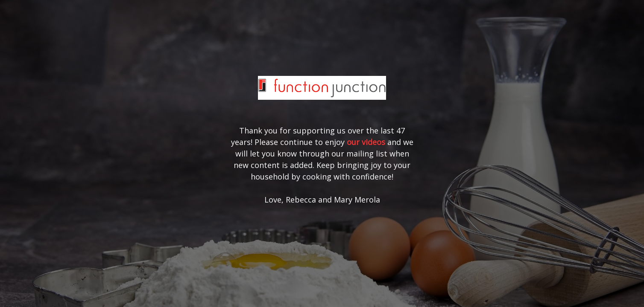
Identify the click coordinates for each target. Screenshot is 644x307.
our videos (366, 142)
